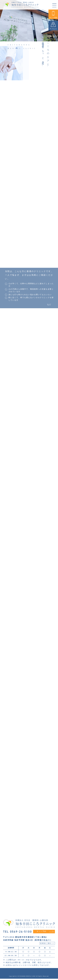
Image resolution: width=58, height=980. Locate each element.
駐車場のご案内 (47, 945)
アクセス (53, 26)
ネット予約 (53, 15)
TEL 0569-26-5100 (18, 933)
